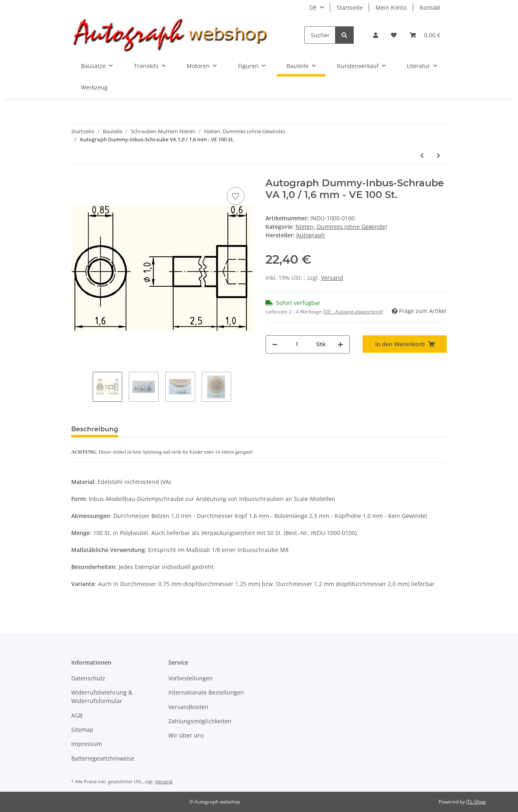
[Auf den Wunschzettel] (236, 196)
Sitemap (82, 730)
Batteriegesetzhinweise (103, 758)
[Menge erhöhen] (340, 344)
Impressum (87, 744)
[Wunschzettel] (394, 35)
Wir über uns (186, 735)
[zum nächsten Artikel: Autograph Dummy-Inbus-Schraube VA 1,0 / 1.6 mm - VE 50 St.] (438, 155)
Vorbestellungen (191, 678)
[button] (376, 35)
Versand (332, 278)
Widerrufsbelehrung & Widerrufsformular (102, 697)
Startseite (350, 7)
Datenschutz (88, 678)
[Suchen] (320, 35)
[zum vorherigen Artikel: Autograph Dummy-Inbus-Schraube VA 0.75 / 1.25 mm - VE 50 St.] (422, 155)
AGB (77, 715)
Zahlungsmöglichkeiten (200, 721)
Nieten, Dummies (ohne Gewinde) (341, 227)
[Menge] (297, 344)
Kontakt (430, 7)
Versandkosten (188, 707)
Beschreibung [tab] (95, 429)
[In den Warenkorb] (405, 344)
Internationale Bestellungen (206, 692)
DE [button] (313, 7)
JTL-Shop (476, 802)
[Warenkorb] (425, 35)
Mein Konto (391, 7)
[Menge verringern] (275, 344)
